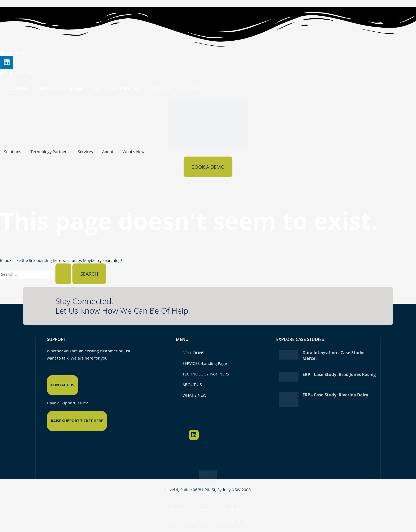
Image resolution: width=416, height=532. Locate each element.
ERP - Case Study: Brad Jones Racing (332, 377)
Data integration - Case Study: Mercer (334, 356)
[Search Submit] (63, 274)
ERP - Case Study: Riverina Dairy (336, 395)
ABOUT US (160, 88)
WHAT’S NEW (192, 88)
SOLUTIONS (16, 88)
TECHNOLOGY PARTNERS (116, 88)
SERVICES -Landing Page (60, 88)
